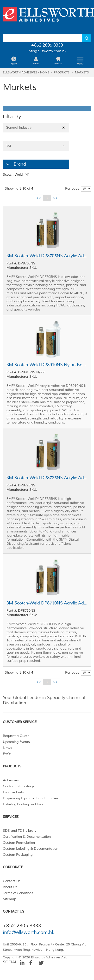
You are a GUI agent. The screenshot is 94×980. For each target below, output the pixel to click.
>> (56, 198)
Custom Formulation (19, 843)
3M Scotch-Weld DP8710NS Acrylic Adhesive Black (47, 603)
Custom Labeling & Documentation (31, 849)
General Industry (36, 128)
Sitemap (9, 899)
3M (36, 146)
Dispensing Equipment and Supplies (31, 798)
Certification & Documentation (27, 837)
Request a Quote (16, 736)
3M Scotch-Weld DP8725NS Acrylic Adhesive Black (47, 478)
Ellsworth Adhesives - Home (26, 73)
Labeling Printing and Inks (23, 804)
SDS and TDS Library (20, 831)
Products (62, 73)
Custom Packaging (18, 855)
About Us (10, 887)
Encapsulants (13, 792)
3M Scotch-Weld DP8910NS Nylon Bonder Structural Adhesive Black (47, 365)
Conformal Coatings (19, 786)
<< (38, 198)
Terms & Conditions (18, 893)
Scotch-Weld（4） (17, 175)
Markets (82, 73)
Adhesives (11, 780)
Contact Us (12, 881)
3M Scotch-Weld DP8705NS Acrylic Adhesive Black (47, 256)
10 (84, 189)
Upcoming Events (16, 742)
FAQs (7, 754)
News (7, 748)
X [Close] (64, 128)
